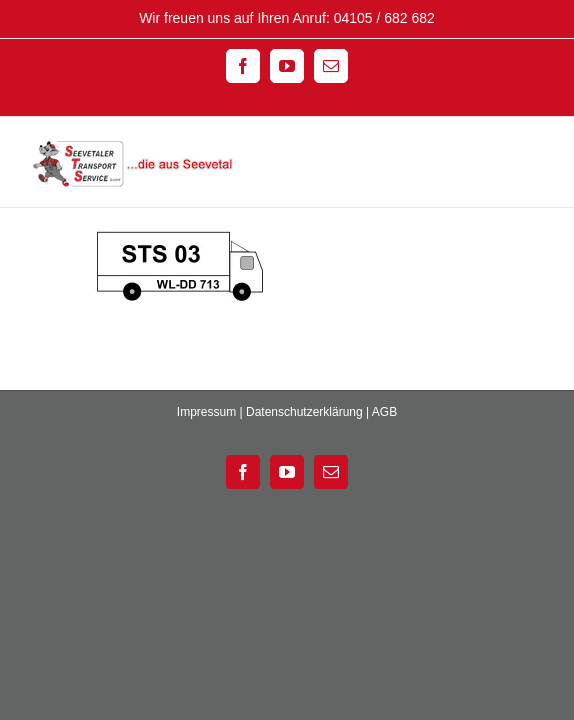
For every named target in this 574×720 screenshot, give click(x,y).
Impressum (206, 447)
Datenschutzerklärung (304, 447)
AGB (384, 447)
